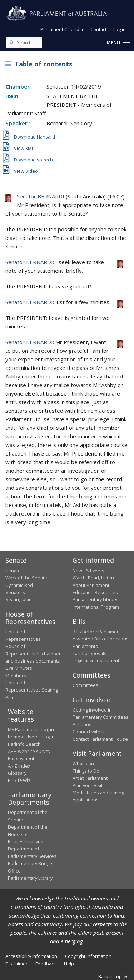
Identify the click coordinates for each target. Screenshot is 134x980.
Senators (15, 592)
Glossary (17, 773)
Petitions (82, 724)
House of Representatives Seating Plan (32, 690)
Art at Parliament (90, 778)
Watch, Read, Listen (93, 578)
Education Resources (95, 592)
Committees (85, 685)
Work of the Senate (26, 578)
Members (16, 675)
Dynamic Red (19, 585)
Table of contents (39, 64)
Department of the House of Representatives (28, 834)
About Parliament (91, 585)
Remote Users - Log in (31, 737)
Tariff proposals (90, 653)
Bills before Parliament (97, 632)
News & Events (88, 571)
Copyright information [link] (88, 956)
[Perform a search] (11, 42)
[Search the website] (24, 42)
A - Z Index (19, 766)
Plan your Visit (88, 785)
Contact (98, 29)
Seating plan (19, 599)
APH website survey (29, 751)
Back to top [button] (113, 976)
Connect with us (90, 732)
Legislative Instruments (97, 660)
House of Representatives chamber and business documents (33, 654)
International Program (96, 607)
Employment (21, 758)
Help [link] (69, 964)
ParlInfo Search (24, 744)
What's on (83, 764)
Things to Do (86, 771)
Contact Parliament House (100, 739)
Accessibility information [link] (31, 956)
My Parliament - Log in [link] (31, 729)
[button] (118, 43)
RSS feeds (19, 780)
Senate (13, 571)
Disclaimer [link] (16, 964)
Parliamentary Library (95, 599)
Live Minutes (19, 668)
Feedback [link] (46, 964)
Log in (120, 29)
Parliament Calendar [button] (62, 29)
